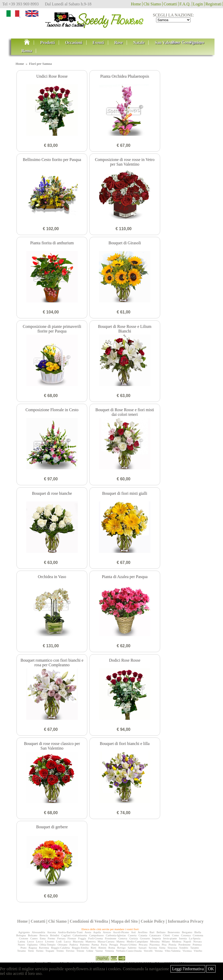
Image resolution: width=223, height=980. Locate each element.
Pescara (143, 945)
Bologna (21, 935)
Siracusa (172, 948)
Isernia (183, 938)
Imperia (157, 938)
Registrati (213, 4)
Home (136, 4)
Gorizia (134, 938)
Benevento (174, 932)
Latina (21, 941)
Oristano (63, 945)
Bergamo (187, 932)
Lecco (40, 941)
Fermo (51, 938)
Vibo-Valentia (173, 951)
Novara (198, 941)
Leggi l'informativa (188, 969)
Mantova (91, 941)
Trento (60, 951)
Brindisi (55, 935)
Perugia (114, 945)
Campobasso (96, 935)
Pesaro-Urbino (128, 945)
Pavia (104, 945)
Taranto (195, 948)
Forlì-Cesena (95, 938)
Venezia (110, 951)
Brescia (44, 935)
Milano (166, 941)
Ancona (52, 932)
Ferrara (61, 938)
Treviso (70, 951)
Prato (23, 948)
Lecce (30, 941)
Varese (99, 951)
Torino (40, 951)
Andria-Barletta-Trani (70, 932)
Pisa (164, 945)
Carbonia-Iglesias (116, 935)
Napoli (187, 941)
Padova (74, 945)
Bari (152, 932)
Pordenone (185, 945)
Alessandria (38, 932)
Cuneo (34, 938)
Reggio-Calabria (60, 948)
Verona (158, 951)
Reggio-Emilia (80, 948)
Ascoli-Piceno (121, 932)
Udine (90, 951)
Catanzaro (155, 935)
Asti (133, 932)
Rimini (102, 948)
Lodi (59, 941)
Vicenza (187, 951)
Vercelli (148, 951)
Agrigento (24, 932)
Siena (162, 948)
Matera (120, 941)
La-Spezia (195, 938)
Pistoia (173, 945)
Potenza (197, 945)
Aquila (97, 932)
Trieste (80, 951)
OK (211, 969)
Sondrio (184, 948)
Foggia (82, 938)
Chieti (166, 935)
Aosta (88, 932)
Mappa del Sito (124, 921)
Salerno (132, 948)
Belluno (161, 932)
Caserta (132, 935)
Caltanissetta (80, 935)
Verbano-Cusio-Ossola (129, 951)
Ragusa (33, 948)
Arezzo (107, 932)
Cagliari (66, 935)
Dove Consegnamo (188, 42)
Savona (153, 948)
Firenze (72, 938)
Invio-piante (170, 938)
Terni (31, 951)
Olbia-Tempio (48, 945)
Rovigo (121, 948)
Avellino (143, 932)
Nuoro (21, 945)
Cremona (198, 935)
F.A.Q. (185, 4)
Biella (198, 932)
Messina (155, 941)
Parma (95, 945)
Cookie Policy (153, 921)
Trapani (50, 951)
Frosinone (110, 938)
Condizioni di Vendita (89, 921)
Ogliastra (32, 945)
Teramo (22, 951)
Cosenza (186, 935)
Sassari (143, 948)
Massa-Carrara (106, 941)
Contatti (170, 4)
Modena (177, 941)
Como (175, 935)
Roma (112, 948)
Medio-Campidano (137, 941)
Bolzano (33, 935)
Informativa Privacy (186, 921)
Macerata (78, 941)
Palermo (85, 945)
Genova (123, 938)
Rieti (93, 948)
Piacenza (155, 945)
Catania (143, 935)
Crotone (24, 938)
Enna (43, 938)
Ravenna (44, 948)
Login (198, 4)
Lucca (67, 941)
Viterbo (198, 951)
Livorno (50, 941)
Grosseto (145, 938)
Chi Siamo (152, 4)
